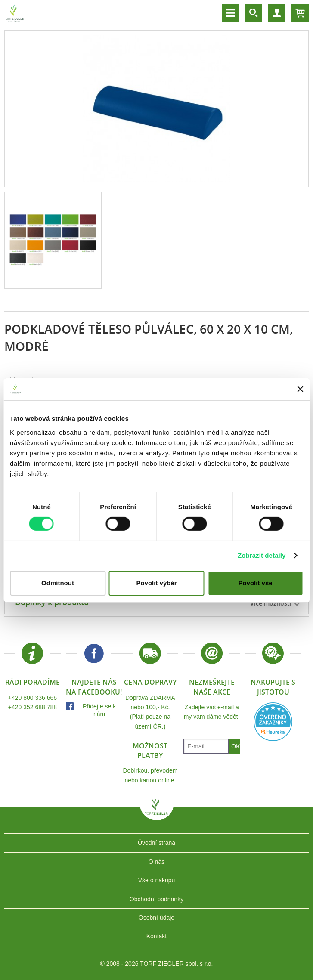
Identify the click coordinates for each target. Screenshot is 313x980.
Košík (300, 13)
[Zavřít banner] (300, 389)
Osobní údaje (156, 918)
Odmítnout (58, 583)
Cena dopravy (150, 682)
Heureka (273, 722)
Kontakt (156, 936)
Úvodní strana (156, 843)
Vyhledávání (254, 13)
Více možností (271, 603)
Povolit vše (255, 583)
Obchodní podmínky (156, 899)
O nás (156, 862)
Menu (230, 13)
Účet (277, 13)
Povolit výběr (156, 583)
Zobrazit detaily (262, 555)
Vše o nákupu (157, 880)
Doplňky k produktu (52, 602)
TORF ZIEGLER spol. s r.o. (157, 814)
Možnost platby (150, 751)
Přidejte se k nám (99, 710)
